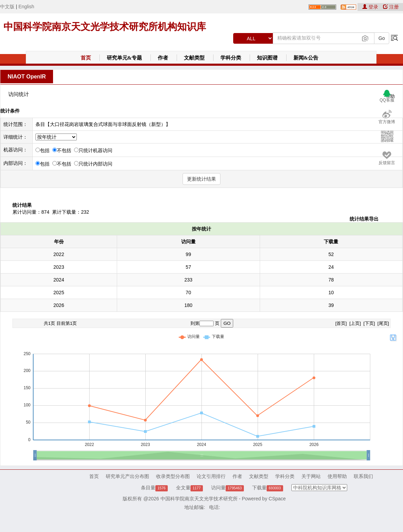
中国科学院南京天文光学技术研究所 (199, 499)
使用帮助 (337, 476)
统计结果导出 (364, 219)
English (26, 7)
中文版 (7, 7)
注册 (391, 7)
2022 (59, 254)
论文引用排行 (211, 476)
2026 (59, 305)
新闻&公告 (306, 58)
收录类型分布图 (173, 476)
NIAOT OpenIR (27, 77)
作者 (163, 58)
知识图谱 (267, 58)
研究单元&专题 (125, 58)
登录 (371, 7)
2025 (59, 292)
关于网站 (311, 476)
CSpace (277, 499)
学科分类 (231, 58)
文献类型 (194, 58)
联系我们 (363, 476)
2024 (59, 280)
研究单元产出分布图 (127, 476)
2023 (59, 267)
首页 (86, 58)
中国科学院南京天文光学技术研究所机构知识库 (105, 27)
